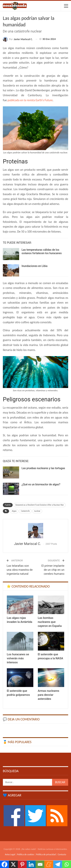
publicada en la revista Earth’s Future (30, 100)
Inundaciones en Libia (34, 266)
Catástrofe (25, 511)
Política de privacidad (46, 854)
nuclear (37, 511)
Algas (14, 511)
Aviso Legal (10, 854)
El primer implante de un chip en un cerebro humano (53, 570)
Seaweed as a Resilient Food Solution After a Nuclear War (39, 505)
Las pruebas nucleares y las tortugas (43, 468)
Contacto (62, 854)
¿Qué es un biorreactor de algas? (41, 484)
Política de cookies (26, 854)
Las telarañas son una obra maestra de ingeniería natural (20, 570)
